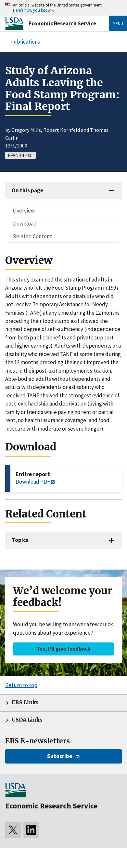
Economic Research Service (62, 23)
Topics (20, 540)
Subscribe (60, 756)
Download (25, 224)
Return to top (21, 685)
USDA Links (27, 720)
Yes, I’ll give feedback (64, 649)
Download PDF (33, 482)
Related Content (32, 236)
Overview (24, 211)
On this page (27, 190)
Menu (118, 23)
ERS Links (25, 703)
